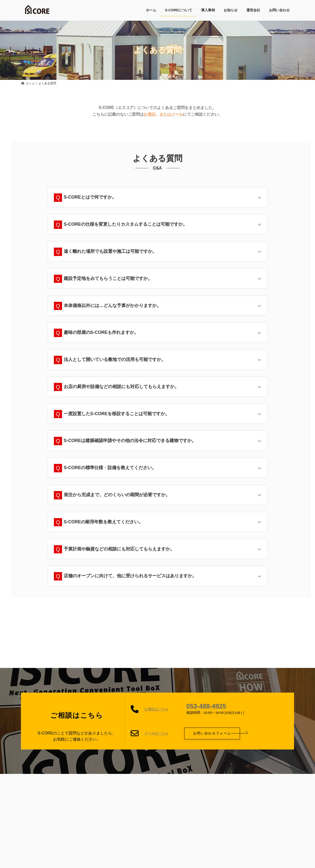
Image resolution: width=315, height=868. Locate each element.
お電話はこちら (157, 712)
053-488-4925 (206, 709)
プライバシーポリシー (112, 782)
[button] (212, 736)
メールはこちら (157, 736)
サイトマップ (152, 782)
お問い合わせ (210, 782)
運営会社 (181, 782)
